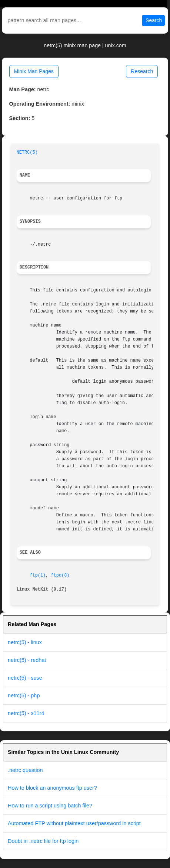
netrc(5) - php (24, 696)
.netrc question (25, 770)
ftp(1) (38, 575)
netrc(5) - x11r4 (26, 713)
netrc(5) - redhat (27, 660)
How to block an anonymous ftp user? (52, 788)
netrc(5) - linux (25, 642)
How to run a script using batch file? (50, 806)
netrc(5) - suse (25, 678)
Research (142, 71)
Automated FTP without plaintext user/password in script (74, 823)
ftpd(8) (60, 575)
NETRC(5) (27, 153)
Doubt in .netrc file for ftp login (43, 841)
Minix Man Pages (34, 71)
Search (154, 20)
